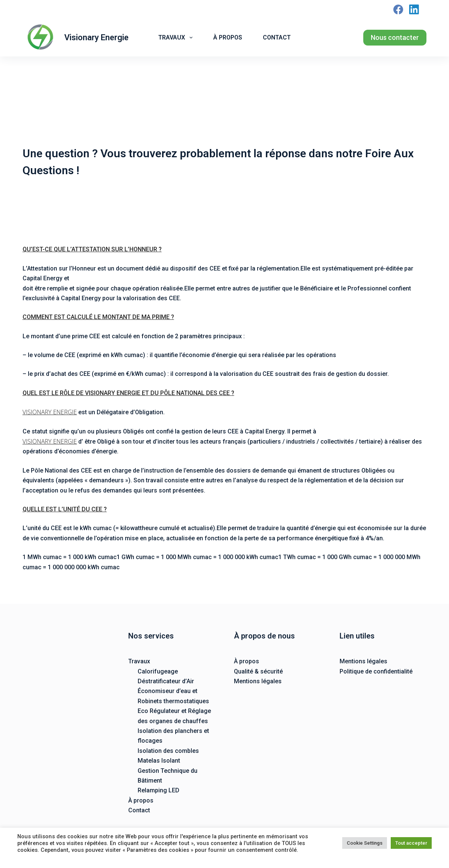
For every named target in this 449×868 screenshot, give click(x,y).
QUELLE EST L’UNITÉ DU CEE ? (65, 509)
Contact (277, 37)
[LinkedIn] (414, 9)
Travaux (177, 38)
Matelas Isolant (159, 761)
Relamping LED (159, 790)
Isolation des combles (168, 751)
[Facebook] (398, 9)
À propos (228, 37)
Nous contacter (395, 37)
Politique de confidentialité (376, 671)
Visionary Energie (96, 37)
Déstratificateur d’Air (166, 681)
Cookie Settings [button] (365, 843)
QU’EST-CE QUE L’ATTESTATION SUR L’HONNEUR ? (92, 249)
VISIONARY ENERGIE (50, 412)
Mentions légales (258, 681)
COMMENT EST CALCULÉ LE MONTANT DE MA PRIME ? (98, 317)
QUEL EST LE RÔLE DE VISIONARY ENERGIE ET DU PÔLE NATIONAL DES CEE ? (128, 393)
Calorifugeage (158, 671)
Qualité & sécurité (258, 671)
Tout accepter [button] (411, 843)
